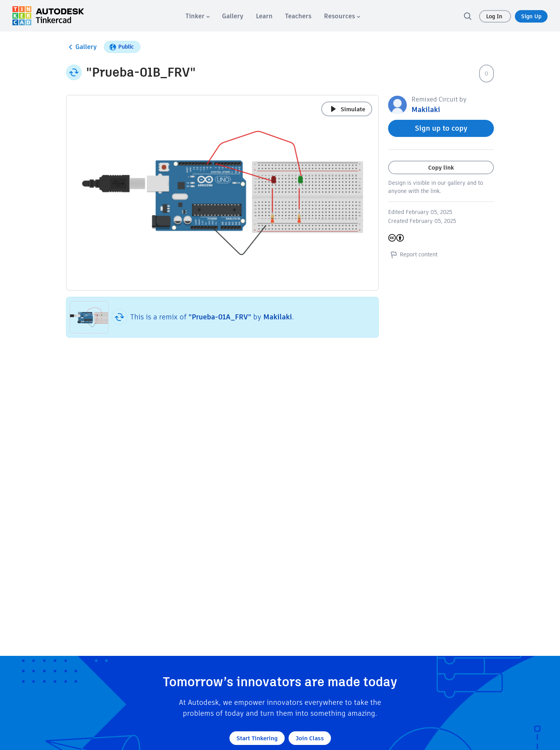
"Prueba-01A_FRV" (220, 317)
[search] (467, 16)
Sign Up (531, 16)
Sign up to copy (441, 128)
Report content (413, 254)
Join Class (310, 738)
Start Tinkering (257, 738)
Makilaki (278, 317)
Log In (495, 16)
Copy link (441, 167)
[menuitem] (198, 16)
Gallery (81, 47)
